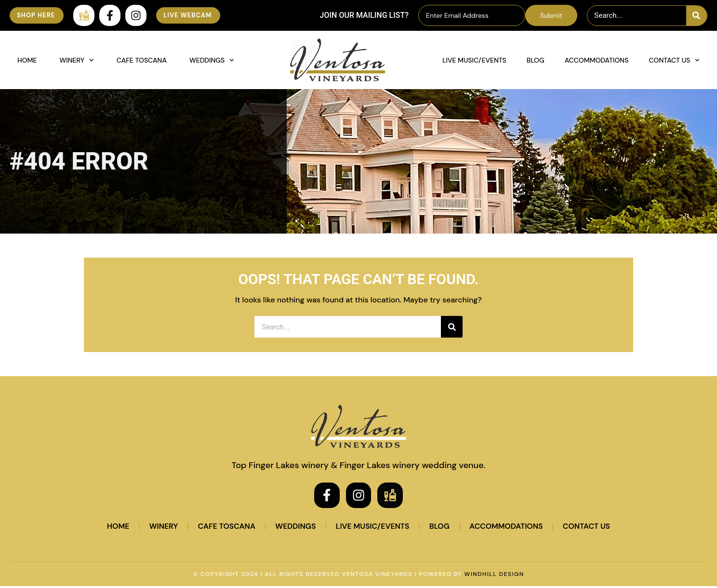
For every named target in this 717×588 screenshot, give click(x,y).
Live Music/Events (474, 60)
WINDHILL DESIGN (494, 576)
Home (27, 60)
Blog (536, 60)
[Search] (697, 16)
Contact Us (674, 60)
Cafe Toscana (142, 60)
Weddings (212, 60)
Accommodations (597, 60)
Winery (77, 60)
